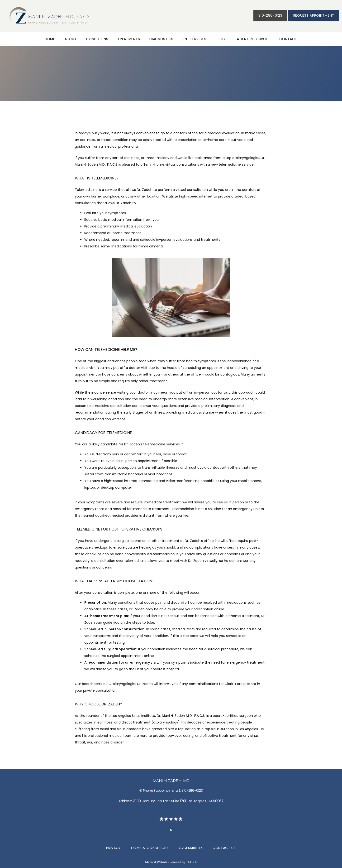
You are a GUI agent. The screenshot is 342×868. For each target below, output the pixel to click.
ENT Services (195, 39)
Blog (220, 39)
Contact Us (224, 848)
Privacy (114, 848)
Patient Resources (252, 39)
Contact (288, 39)
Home (50, 39)
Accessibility (191, 848)
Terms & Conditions (150, 848)
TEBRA (191, 862)
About (71, 39)
